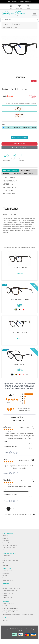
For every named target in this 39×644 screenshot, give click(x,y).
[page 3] (18, 509)
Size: (3, 124)
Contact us (6, 556)
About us (6, 550)
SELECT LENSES (19, 144)
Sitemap (5, 565)
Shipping (5, 536)
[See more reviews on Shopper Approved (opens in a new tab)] (17, 453)
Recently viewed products (11, 588)
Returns (5, 538)
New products (7, 586)
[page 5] (26, 509)
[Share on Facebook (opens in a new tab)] (10, 453)
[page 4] (22, 509)
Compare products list (10, 591)
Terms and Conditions (10, 545)
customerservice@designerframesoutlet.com (18, 614)
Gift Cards (6, 595)
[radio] (28, 394)
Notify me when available (19, 137)
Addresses (6, 573)
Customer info (7, 571)
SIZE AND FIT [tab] (26, 170)
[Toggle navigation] (35, 14)
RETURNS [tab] (17, 174)
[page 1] (8, 509)
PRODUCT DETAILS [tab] (10, 170)
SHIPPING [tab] (7, 174)
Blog (4, 563)
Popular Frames (8, 593)
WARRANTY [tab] (29, 174)
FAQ (4, 558)
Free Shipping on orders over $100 (20, 2)
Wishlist (5, 578)
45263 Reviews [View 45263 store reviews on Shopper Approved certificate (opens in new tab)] (13, 403)
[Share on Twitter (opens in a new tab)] (14, 453)
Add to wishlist (32, 97)
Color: (4, 104)
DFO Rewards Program (10, 560)
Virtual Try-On (7, 598)
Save (34, 81)
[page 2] (13, 509)
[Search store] (20, 20)
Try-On (4, 285)
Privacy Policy (7, 543)
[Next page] (31, 509)
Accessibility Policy (9, 548)
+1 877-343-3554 (8, 603)
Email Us (5, 606)
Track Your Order (8, 580)
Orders (5, 575)
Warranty (6, 541)
